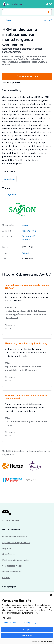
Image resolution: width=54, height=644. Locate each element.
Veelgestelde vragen (12, 566)
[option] (27, 473)
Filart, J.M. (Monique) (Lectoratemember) (24, 56)
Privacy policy (30, 623)
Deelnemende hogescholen (16, 560)
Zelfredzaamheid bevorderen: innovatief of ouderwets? (26, 397)
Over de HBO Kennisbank (15, 537)
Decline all (27, 635)
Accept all (27, 630)
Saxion (25, 225)
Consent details (9, 623)
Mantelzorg (9, 179)
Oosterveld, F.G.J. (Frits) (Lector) (20, 62)
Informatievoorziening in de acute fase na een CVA (27, 286)
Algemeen (10, 325)
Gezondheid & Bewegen (29, 237)
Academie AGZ (29, 231)
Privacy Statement (12, 572)
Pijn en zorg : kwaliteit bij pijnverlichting (26, 343)
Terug (9, 20)
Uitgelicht (7, 548)
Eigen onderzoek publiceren (16, 542)
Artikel (25, 253)
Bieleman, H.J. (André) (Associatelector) (23, 59)
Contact (6, 577)
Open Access (8, 554)
